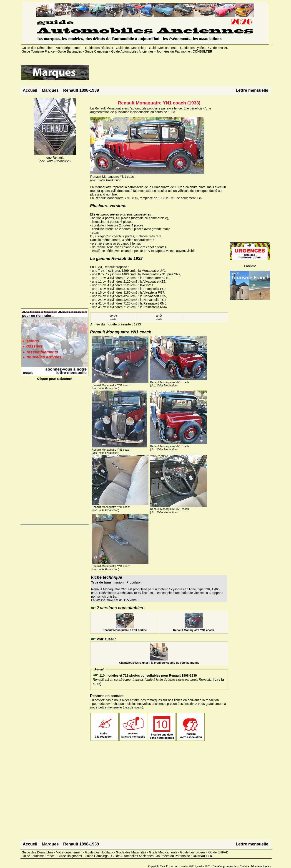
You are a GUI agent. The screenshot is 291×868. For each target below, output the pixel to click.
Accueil (30, 90)
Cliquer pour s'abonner (55, 377)
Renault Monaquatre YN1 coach (194, 629)
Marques (50, 90)
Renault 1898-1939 (81, 90)
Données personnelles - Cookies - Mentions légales (242, 866)
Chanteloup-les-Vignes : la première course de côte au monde (159, 661)
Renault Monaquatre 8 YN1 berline (125, 629)
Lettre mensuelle (252, 90)
